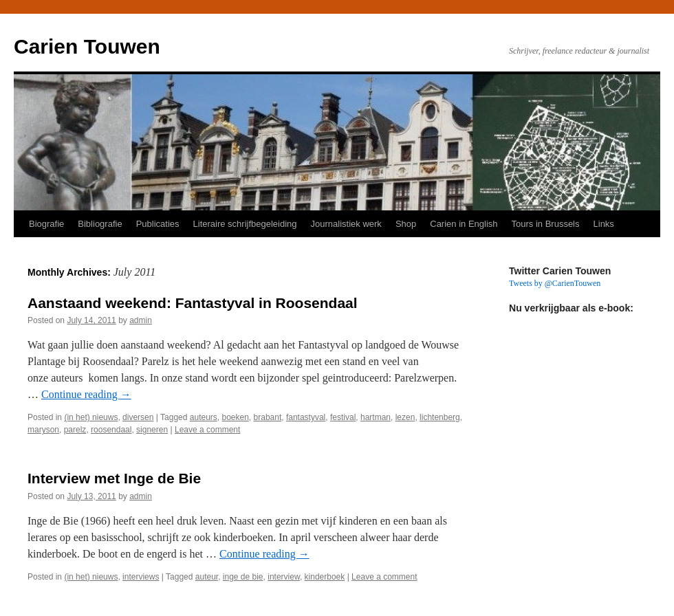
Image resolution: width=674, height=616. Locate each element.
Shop (406, 224)
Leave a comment (207, 430)
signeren (152, 430)
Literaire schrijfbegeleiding (245, 224)
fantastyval (306, 417)
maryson (43, 430)
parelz (75, 430)
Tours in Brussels (546, 224)
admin (141, 320)
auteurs (204, 417)
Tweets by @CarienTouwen (555, 283)
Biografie (46, 224)
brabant (268, 417)
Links (604, 224)
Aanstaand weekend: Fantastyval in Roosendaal (193, 303)
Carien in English (464, 224)
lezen (405, 417)
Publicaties (158, 224)
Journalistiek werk (346, 224)
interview (284, 577)
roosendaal (111, 430)
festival (343, 417)
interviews (141, 577)
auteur (207, 577)
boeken (235, 417)
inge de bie (243, 577)
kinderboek (325, 577)
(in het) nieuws (91, 417)
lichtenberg (440, 417)
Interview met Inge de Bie (114, 478)
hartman (376, 417)
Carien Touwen (87, 46)
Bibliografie (100, 224)
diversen (138, 417)
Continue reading (86, 394)
